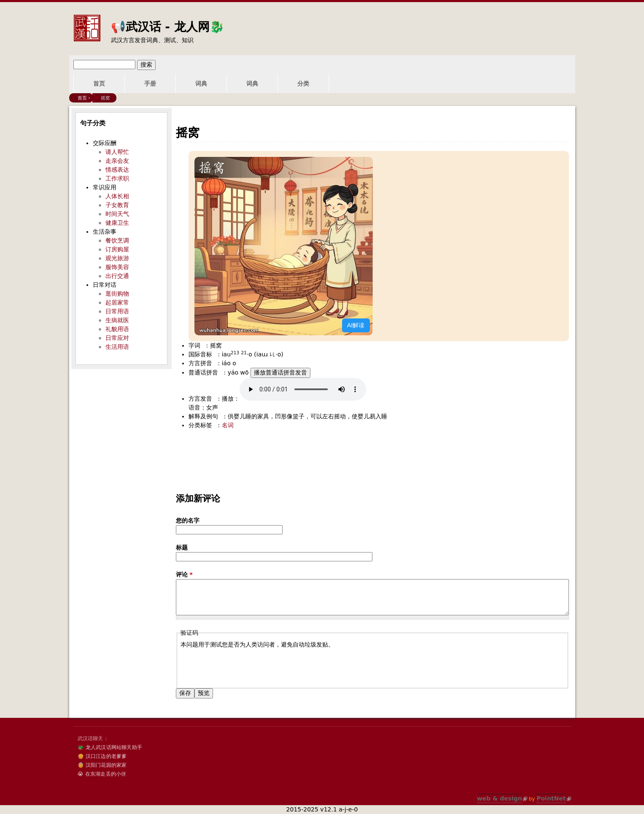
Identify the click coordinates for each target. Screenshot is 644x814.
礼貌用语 (117, 329)
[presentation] (245, 666)
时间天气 (117, 214)
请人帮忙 (117, 152)
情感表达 (117, 170)
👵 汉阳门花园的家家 (102, 765)
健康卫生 (117, 223)
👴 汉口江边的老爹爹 (102, 756)
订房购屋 (117, 249)
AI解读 (356, 325)
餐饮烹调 (117, 240)
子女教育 (117, 205)
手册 (150, 84)
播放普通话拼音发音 (280, 372)
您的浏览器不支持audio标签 (303, 389)
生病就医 (117, 320)
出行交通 (117, 276)
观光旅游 (117, 258)
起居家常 (117, 302)
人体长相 (117, 196)
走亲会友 (117, 161)
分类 (303, 84)
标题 (182, 547)
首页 (99, 84)
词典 (201, 84)
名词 (228, 425)
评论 (184, 574)
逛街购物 (117, 294)
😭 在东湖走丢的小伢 (102, 774)
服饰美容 (117, 267)
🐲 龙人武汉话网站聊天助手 (110, 747)
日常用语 (117, 311)
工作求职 (117, 178)
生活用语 (117, 347)
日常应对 (117, 338)
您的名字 (188, 520)
